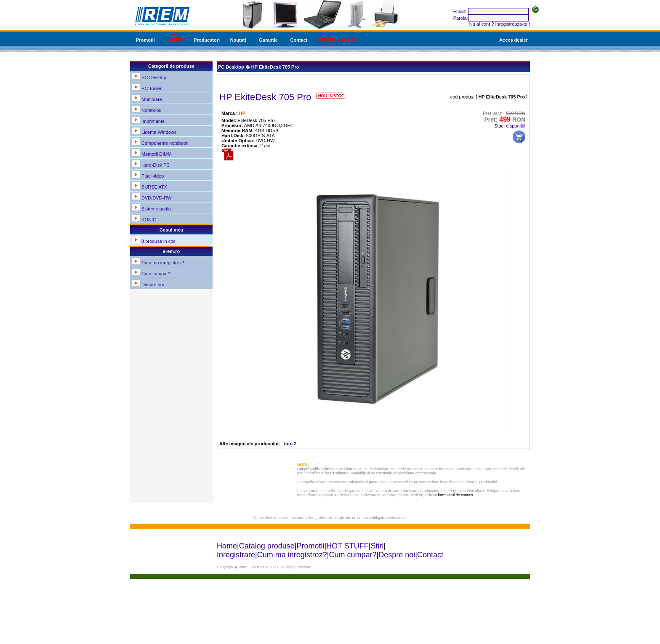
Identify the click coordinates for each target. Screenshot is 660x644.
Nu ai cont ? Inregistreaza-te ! (500, 24)
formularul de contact (455, 495)
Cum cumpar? (156, 274)
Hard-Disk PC (156, 165)
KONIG (149, 220)
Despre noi (153, 285)
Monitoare (152, 99)
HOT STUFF (175, 37)
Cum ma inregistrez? (163, 263)
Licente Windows (159, 132)
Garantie (268, 40)
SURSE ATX (154, 187)
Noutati (238, 40)
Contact (299, 40)
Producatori (207, 40)
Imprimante (153, 121)
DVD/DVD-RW (156, 198)
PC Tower (151, 88)
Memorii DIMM (157, 154)
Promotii (145, 40)
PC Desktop (154, 77)
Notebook (151, 110)
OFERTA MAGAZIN (337, 40)
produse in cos (158, 241)
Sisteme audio (156, 209)
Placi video (153, 176)
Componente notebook (165, 143)
